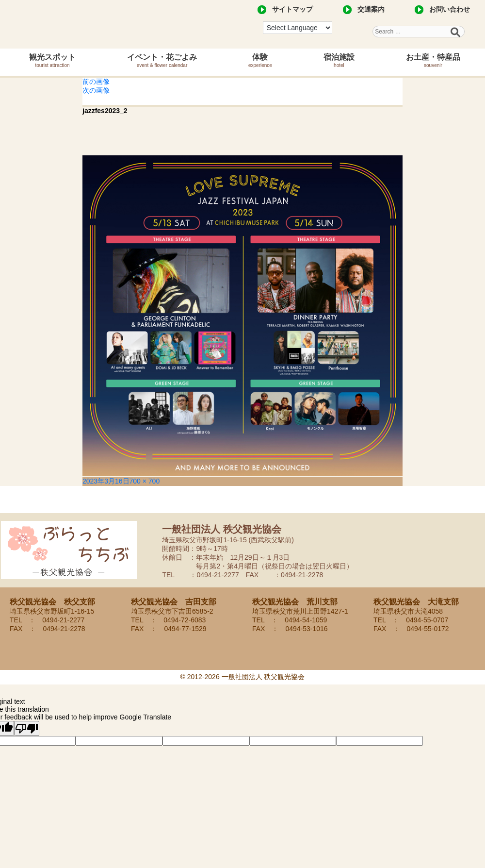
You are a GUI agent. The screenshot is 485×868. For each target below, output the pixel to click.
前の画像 (96, 82)
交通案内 (371, 9)
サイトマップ (292, 9)
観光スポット (52, 60)
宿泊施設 (339, 60)
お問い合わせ (450, 9)
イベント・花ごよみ (162, 60)
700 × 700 (145, 481)
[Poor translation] (27, 728)
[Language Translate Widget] (298, 28)
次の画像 (96, 90)
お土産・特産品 (433, 60)
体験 (260, 60)
